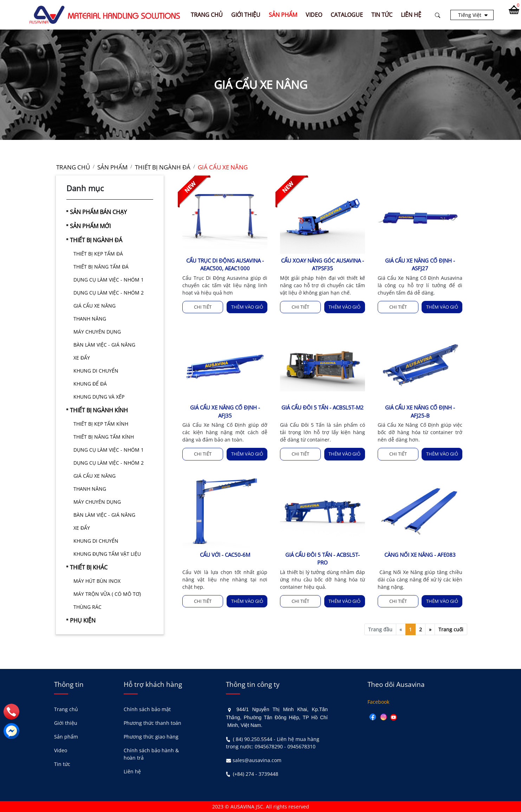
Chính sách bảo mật (147, 709)
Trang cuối (451, 629)
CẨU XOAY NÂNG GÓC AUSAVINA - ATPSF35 (323, 265)
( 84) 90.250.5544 (253, 739)
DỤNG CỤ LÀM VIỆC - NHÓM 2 (109, 293)
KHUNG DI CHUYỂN (96, 371)
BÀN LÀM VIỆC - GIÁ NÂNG (104, 345)
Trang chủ (207, 15)
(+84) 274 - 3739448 (256, 774)
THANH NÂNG (90, 319)
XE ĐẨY (82, 358)
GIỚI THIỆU (246, 15)
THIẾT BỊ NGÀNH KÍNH (99, 410)
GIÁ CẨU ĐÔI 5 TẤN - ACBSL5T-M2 (323, 407)
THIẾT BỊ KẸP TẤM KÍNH (101, 424)
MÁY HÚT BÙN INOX (97, 581)
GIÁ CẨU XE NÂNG (95, 306)
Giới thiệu (66, 723)
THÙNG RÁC (87, 607)
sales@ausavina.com (257, 760)
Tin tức (62, 764)
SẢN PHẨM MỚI (90, 226)
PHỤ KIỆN (83, 620)
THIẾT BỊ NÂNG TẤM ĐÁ (101, 267)
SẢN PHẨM (283, 15)
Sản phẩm (66, 737)
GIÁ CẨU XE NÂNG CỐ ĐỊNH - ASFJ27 (420, 265)
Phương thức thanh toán (152, 723)
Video (61, 750)
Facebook (378, 702)
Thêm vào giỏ (247, 307)
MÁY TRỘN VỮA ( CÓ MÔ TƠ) (107, 594)
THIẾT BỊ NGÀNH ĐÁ (96, 240)
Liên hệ (132, 771)
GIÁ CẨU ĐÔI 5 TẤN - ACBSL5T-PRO (323, 559)
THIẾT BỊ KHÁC (89, 567)
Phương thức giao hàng (151, 737)
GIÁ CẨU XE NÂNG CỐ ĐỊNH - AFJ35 (225, 411)
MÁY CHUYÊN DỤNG (97, 332)
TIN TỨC (382, 15)
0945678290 (269, 746)
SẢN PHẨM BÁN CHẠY (98, 212)
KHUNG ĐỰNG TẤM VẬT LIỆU (107, 554)
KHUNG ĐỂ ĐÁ (90, 384)
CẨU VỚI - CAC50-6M (225, 555)
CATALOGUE (347, 15)
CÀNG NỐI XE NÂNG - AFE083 (420, 555)
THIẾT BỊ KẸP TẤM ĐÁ (98, 254)
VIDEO (314, 15)
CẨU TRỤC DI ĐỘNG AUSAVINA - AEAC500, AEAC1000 (225, 265)
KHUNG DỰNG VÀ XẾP (99, 397)
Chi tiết (203, 307)
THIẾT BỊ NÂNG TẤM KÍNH (104, 437)
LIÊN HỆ (411, 15)
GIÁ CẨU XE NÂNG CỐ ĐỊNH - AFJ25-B (420, 411)
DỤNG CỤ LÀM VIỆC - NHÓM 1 (109, 280)
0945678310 (301, 746)
